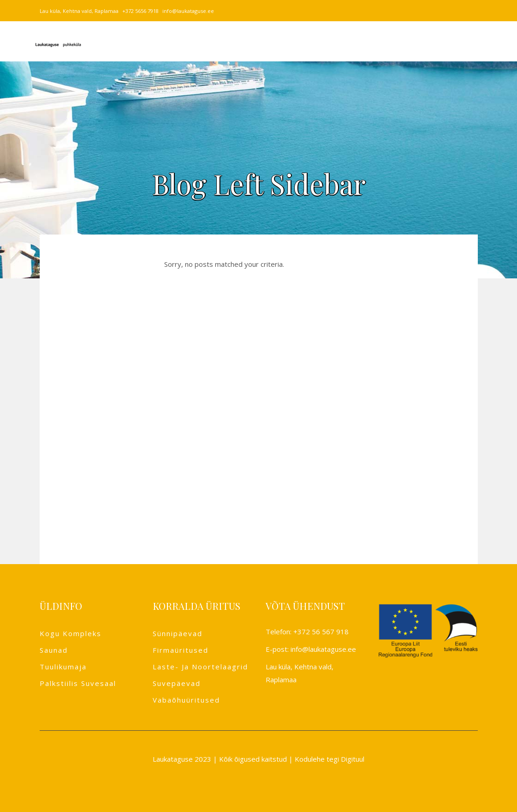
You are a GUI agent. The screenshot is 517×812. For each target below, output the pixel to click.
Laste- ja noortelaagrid (200, 667)
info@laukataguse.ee (188, 11)
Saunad (54, 650)
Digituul (353, 759)
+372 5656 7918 (140, 11)
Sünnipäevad (178, 633)
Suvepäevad (177, 683)
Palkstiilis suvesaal (78, 683)
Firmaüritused (181, 650)
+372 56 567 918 (321, 632)
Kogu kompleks (71, 633)
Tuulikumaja (63, 667)
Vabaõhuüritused (186, 700)
